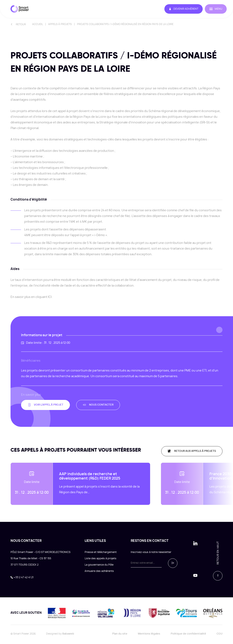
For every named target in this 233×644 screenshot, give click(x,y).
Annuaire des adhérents (99, 568)
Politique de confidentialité (188, 631)
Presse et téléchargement (101, 549)
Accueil (38, 24)
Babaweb (68, 631)
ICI (50, 297)
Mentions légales (149, 631)
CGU (220, 631)
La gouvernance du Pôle (99, 562)
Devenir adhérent (178, 9)
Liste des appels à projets (101, 556)
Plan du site (120, 631)
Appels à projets (60, 24)
